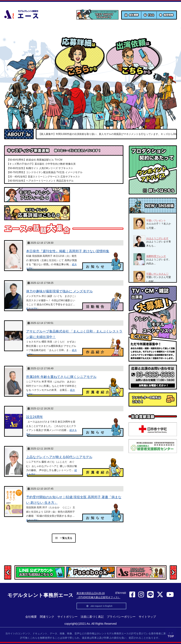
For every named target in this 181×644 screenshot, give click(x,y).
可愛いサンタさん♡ (157, 274)
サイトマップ (147, 617)
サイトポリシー (67, 617)
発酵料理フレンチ (156, 256)
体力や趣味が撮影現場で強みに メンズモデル (59, 291)
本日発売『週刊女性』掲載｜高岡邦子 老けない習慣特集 (68, 251)
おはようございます (157, 238)
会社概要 (31, 617)
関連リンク (47, 617)
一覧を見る (64, 538)
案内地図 (121, 593)
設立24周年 (35, 417)
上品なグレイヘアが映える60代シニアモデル (59, 457)
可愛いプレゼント (156, 221)
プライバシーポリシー (121, 617)
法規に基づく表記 (92, 617)
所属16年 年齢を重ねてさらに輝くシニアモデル (61, 377)
